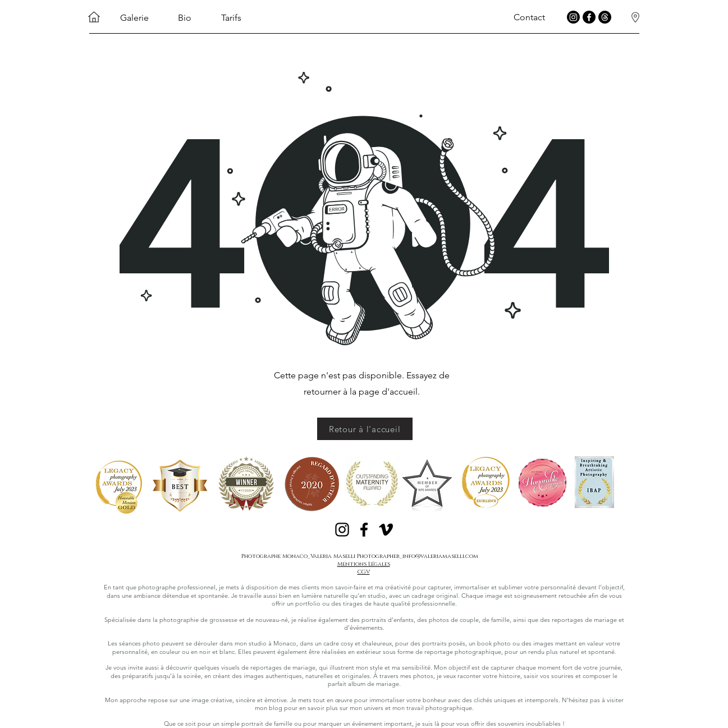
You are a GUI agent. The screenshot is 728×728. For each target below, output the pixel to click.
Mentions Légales (364, 564)
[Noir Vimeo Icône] (386, 530)
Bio (185, 18)
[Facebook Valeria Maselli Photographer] (589, 17)
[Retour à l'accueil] (365, 429)
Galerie (134, 18)
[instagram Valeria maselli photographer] (573, 17)
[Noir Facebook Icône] (364, 530)
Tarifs (231, 18)
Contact (529, 17)
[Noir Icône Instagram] (342, 530)
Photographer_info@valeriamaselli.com (418, 556)
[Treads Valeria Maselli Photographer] (605, 17)
